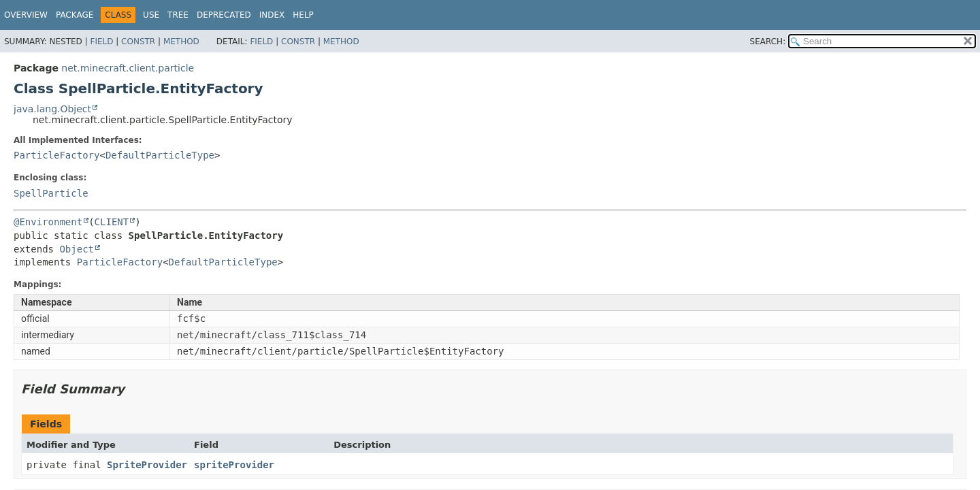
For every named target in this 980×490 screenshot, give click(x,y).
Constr (138, 42)
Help (303, 15)
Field (101, 42)
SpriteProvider (147, 465)
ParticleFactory (56, 155)
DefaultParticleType (160, 155)
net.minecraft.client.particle (128, 68)
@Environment (48, 222)
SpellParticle (51, 193)
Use (151, 15)
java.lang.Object (52, 109)
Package (75, 15)
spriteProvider (234, 465)
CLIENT (112, 222)
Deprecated (224, 15)
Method (181, 42)
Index (272, 15)
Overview (26, 15)
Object (77, 249)
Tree (178, 15)
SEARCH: (768, 42)
